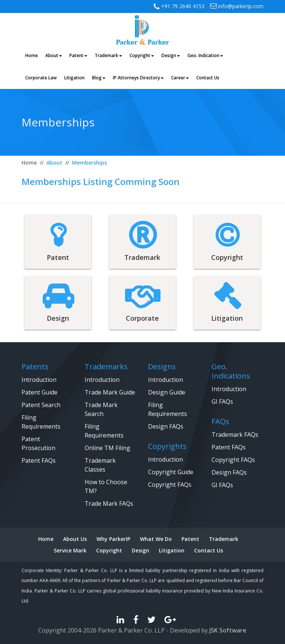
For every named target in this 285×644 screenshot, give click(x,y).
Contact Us (209, 550)
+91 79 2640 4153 (182, 6)
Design (140, 550)
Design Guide (167, 392)
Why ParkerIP (113, 539)
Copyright (109, 550)
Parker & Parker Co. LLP (131, 630)
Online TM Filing (107, 448)
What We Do (156, 539)
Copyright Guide (171, 472)
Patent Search (41, 405)
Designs (162, 366)
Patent (190, 539)
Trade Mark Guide (110, 392)
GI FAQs (222, 402)
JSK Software (228, 630)
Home (46, 539)
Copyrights (167, 446)
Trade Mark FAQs (109, 503)
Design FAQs (166, 426)
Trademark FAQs (235, 435)
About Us (75, 539)
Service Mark (70, 550)
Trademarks (106, 366)
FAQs (220, 421)
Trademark (224, 539)
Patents (35, 366)
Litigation (172, 550)
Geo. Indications (231, 371)
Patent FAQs (39, 460)
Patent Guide (40, 392)
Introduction (39, 380)
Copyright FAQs (170, 485)
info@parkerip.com (237, 6)
